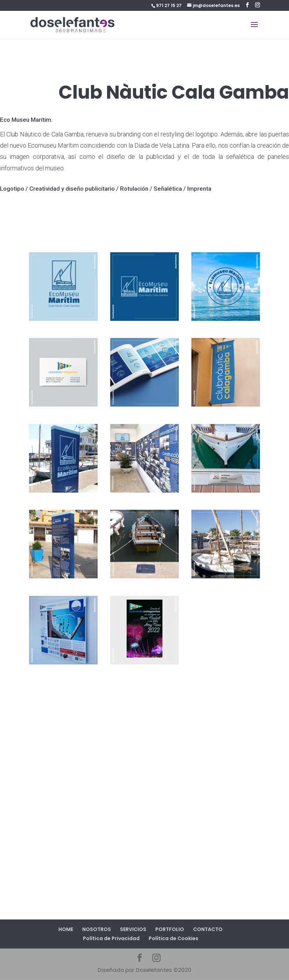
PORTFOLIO (170, 929)
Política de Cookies (174, 938)
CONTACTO (208, 929)
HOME (66, 929)
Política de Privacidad (111, 938)
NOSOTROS (97, 929)
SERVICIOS (133, 929)
